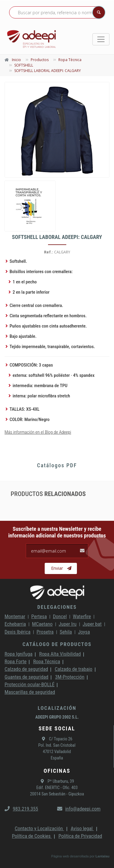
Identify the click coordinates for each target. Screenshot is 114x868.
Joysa (84, 632)
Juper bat (92, 624)
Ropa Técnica (47, 661)
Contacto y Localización (39, 828)
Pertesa (39, 616)
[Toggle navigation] (101, 39)
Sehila (66, 632)
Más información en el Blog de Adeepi (38, 432)
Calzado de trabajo (74, 669)
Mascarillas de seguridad (30, 692)
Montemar (15, 616)
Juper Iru (68, 624)
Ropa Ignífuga (19, 654)
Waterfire (82, 616)
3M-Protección (70, 677)
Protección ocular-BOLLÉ (29, 684)
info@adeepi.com (79, 809)
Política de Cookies (32, 836)
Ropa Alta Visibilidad (60, 654)
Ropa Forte (16, 661)
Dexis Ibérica (17, 632)
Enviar (61, 568)
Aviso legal (82, 828)
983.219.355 (21, 809)
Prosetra (45, 632)
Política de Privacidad (80, 836)
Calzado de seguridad (26, 669)
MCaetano (42, 624)
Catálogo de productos (57, 644)
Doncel (60, 616)
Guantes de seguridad (26, 677)
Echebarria (15, 624)
